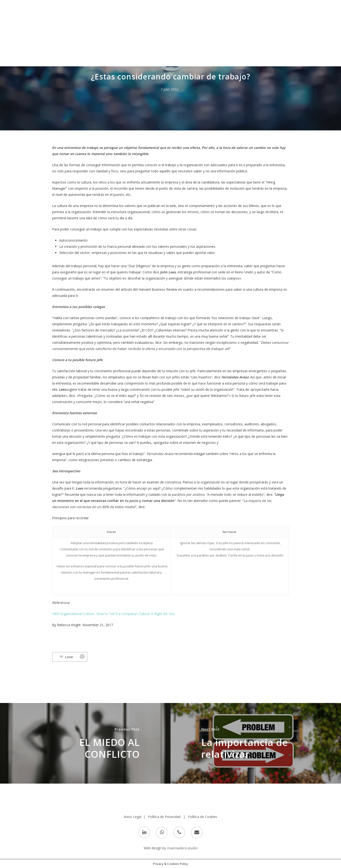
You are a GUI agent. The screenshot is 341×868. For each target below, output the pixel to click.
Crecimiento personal (138, 62)
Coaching (104, 62)
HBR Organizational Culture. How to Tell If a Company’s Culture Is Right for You (113, 614)
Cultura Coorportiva (181, 62)
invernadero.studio (182, 848)
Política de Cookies (203, 817)
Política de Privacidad (164, 817)
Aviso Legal (133, 817)
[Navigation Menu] (330, 10)
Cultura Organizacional (225, 62)
